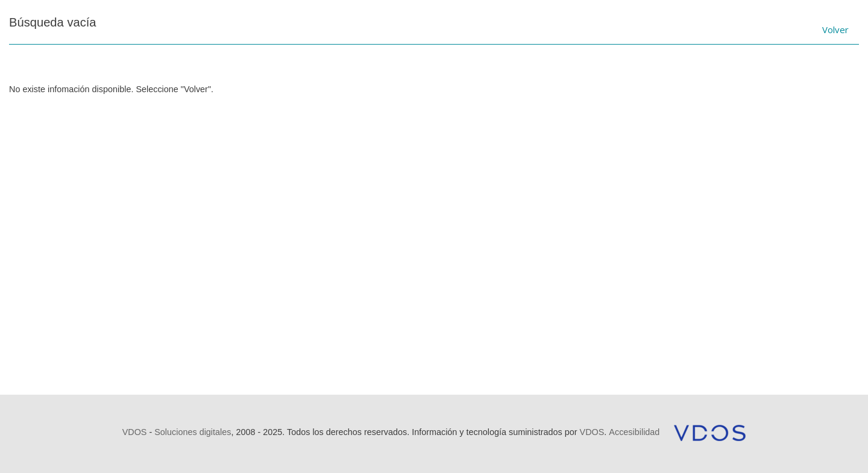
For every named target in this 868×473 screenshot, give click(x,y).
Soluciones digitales (193, 432)
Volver (835, 30)
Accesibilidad (634, 432)
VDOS (135, 432)
